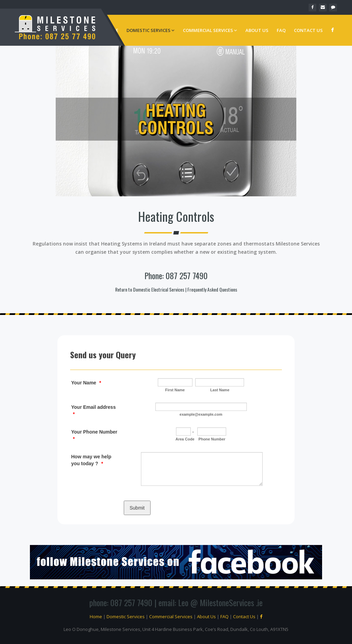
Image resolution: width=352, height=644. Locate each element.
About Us (257, 30)
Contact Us (308, 30)
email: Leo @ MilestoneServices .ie (211, 602)
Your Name (86, 383)
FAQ (281, 30)
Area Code (185, 439)
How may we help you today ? (91, 460)
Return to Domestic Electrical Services (150, 289)
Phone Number (212, 439)
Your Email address (93, 411)
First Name (175, 390)
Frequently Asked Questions (212, 289)
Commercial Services (210, 30)
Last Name (220, 390)
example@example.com (201, 414)
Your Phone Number (94, 435)
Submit (137, 508)
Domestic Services (151, 30)
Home (96, 616)
